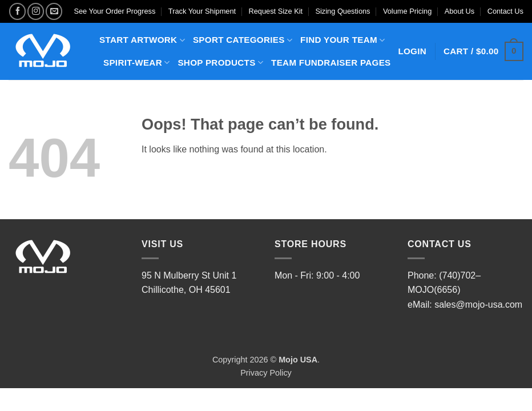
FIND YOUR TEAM (342, 40)
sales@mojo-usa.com (478, 305)
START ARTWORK (142, 40)
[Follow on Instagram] (36, 11)
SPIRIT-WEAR (136, 63)
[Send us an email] (54, 11)
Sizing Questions (342, 11)
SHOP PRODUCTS (220, 63)
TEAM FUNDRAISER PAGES (331, 63)
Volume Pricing (407, 11)
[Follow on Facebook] (17, 11)
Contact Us (505, 11)
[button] (483, 52)
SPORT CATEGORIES (243, 40)
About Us (460, 11)
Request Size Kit (276, 11)
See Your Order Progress (114, 11)
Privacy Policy (266, 373)
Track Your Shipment (202, 11)
